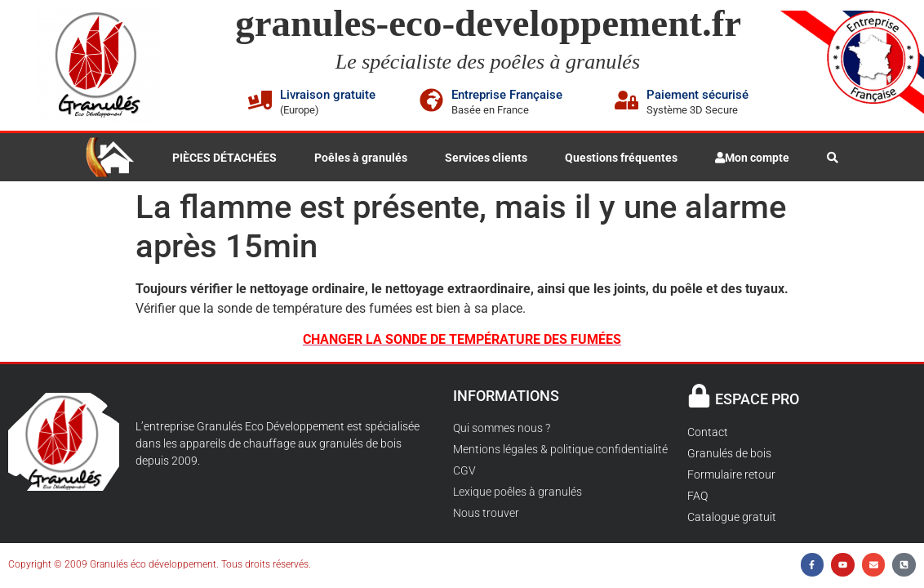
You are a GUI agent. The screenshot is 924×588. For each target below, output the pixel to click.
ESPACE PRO (757, 399)
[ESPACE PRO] (699, 396)
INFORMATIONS (506, 396)
